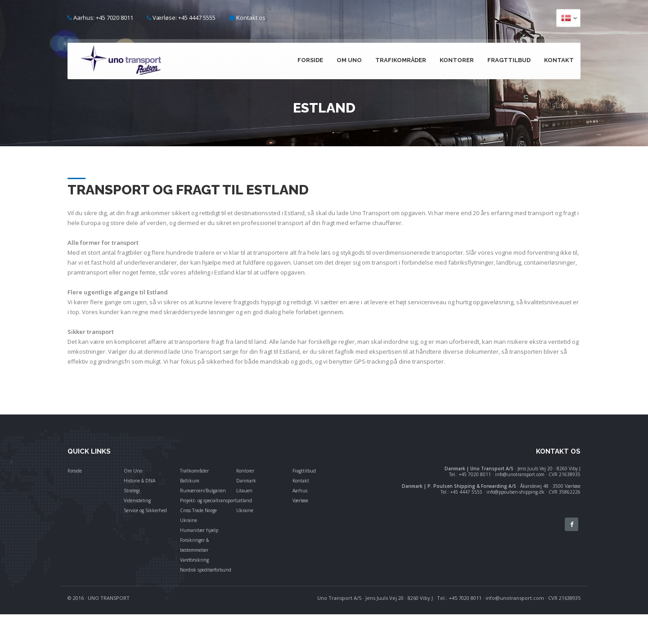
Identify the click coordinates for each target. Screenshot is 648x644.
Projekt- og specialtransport (208, 500)
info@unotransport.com (515, 598)
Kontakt (559, 60)
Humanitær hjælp (199, 530)
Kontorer (457, 60)
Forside (310, 60)
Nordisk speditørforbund (206, 570)
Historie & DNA (139, 481)
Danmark (246, 481)
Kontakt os (251, 18)
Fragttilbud (509, 60)
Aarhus (300, 491)
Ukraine (189, 520)
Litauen (244, 491)
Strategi (132, 491)
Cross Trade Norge (198, 510)
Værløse (300, 500)
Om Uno (349, 60)
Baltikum (190, 481)
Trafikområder (401, 60)
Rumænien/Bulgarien (203, 491)
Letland (244, 500)
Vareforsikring (194, 560)
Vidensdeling (137, 500)
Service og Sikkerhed (145, 510)
